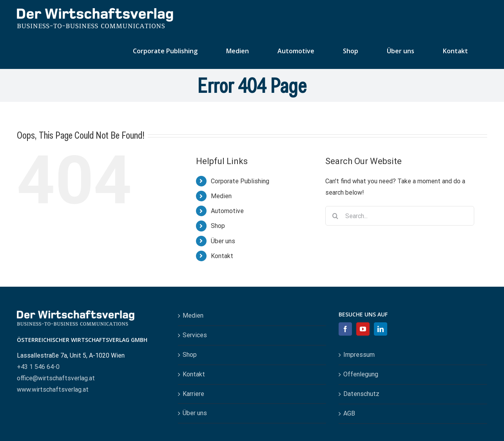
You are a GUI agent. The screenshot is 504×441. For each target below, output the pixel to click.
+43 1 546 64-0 (38, 367)
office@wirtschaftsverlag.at (56, 378)
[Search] (335, 216)
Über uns (223, 241)
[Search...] (400, 216)
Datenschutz (361, 394)
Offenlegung (361, 374)
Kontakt (222, 256)
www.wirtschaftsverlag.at (53, 389)
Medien (221, 196)
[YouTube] (363, 329)
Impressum (359, 355)
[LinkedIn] (381, 329)
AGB (349, 413)
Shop (218, 226)
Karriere (193, 394)
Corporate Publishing (240, 181)
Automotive (227, 211)
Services (195, 335)
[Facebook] (345, 329)
